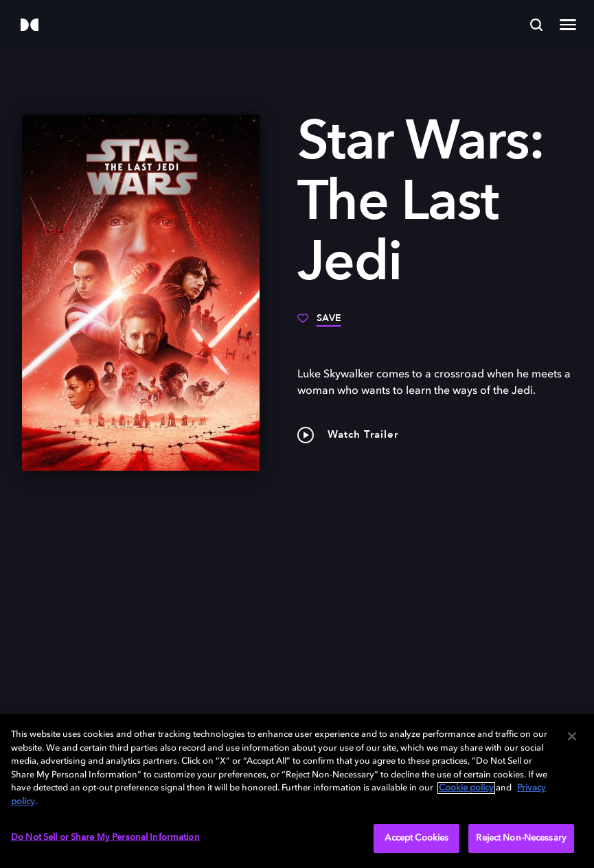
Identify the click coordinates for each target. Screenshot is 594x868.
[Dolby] (30, 26)
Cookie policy (466, 788)
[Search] (536, 25)
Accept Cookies (416, 838)
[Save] (319, 323)
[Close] (572, 736)
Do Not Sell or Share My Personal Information (105, 837)
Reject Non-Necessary (521, 838)
